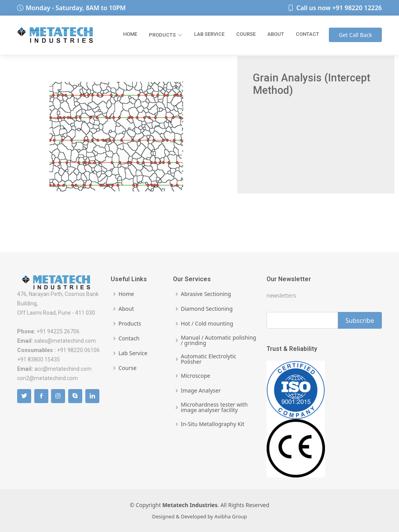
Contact (307, 34)
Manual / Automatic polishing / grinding (218, 340)
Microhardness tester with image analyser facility (214, 407)
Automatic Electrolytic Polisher (208, 359)
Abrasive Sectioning (206, 294)
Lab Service (209, 34)
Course (246, 34)
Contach (129, 338)
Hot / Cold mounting (207, 324)
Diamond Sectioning (207, 309)
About (276, 34)
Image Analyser (201, 391)
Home (130, 34)
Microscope (195, 376)
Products (166, 35)
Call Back (355, 35)
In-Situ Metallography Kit (213, 424)
